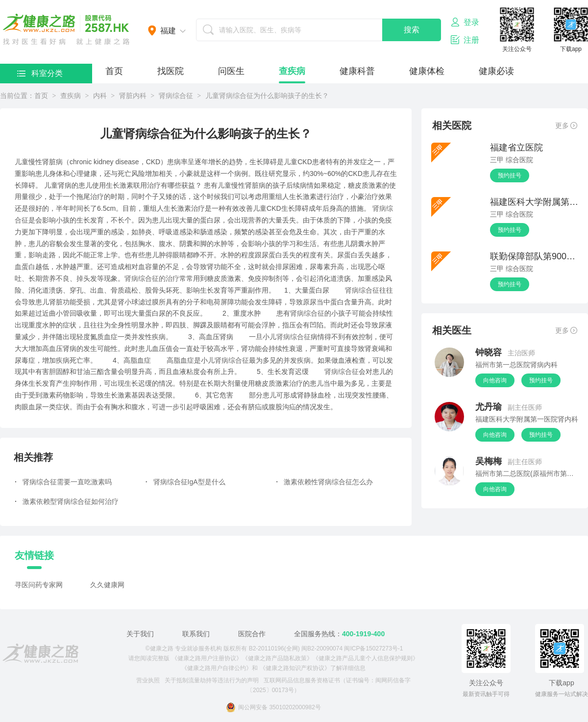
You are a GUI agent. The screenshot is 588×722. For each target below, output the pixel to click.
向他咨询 (495, 380)
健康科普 (357, 71)
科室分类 (40, 73)
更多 (566, 125)
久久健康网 (107, 585)
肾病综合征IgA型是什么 (185, 482)
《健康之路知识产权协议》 (295, 668)
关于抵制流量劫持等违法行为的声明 (212, 680)
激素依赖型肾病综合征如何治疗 (67, 501)
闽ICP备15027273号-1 (373, 648)
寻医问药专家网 (39, 585)
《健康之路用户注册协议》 (207, 658)
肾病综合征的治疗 (152, 278)
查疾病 (292, 71)
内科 (100, 96)
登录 (465, 22)
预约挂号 (510, 175)
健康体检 (427, 71)
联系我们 (196, 634)
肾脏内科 (133, 96)
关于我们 (140, 634)
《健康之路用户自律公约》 (217, 668)
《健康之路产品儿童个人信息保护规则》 (366, 658)
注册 (465, 40)
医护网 (66, 29)
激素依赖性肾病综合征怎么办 (324, 482)
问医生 (231, 71)
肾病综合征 (176, 96)
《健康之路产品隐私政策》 (277, 658)
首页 (114, 71)
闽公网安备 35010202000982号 (273, 707)
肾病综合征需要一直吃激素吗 (63, 482)
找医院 (171, 71)
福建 (168, 31)
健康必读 (496, 71)
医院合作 (252, 634)
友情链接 (34, 555)
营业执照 (148, 680)
